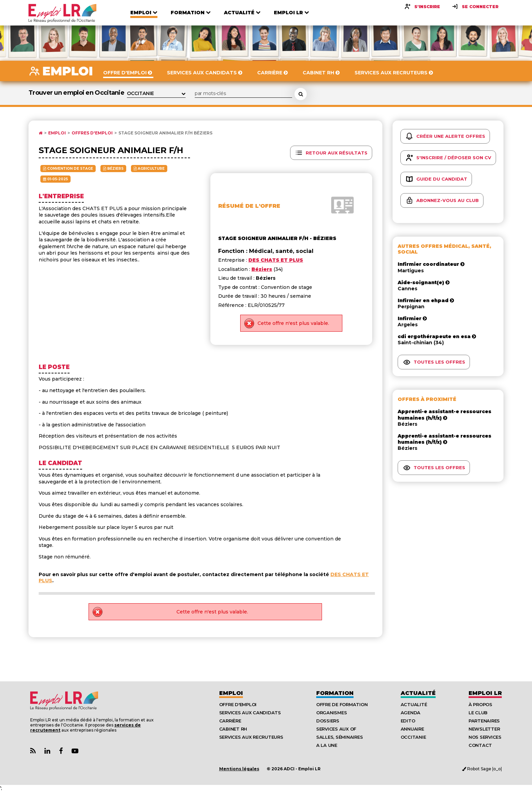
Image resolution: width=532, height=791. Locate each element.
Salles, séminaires (339, 737)
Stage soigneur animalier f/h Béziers (165, 133)
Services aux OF (336, 729)
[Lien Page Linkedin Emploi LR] (47, 751)
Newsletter (484, 729)
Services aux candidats (250, 713)
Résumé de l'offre (249, 206)
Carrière (230, 721)
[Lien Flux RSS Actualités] (33, 751)
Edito (408, 721)
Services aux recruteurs (251, 737)
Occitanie (413, 737)
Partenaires (484, 721)
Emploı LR (485, 693)
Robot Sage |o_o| (482, 769)
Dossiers (328, 721)
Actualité (418, 693)
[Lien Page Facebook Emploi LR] (61, 751)
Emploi (57, 133)
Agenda (411, 713)
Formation (335, 693)
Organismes (331, 713)
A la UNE (327, 745)
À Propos (480, 704)
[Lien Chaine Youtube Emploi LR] (75, 751)
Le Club (478, 713)
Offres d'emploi (92, 133)
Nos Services (485, 737)
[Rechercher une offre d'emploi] (301, 94)
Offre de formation (342, 704)
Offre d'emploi (238, 704)
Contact (480, 745)
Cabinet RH (233, 729)
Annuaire (412, 729)
